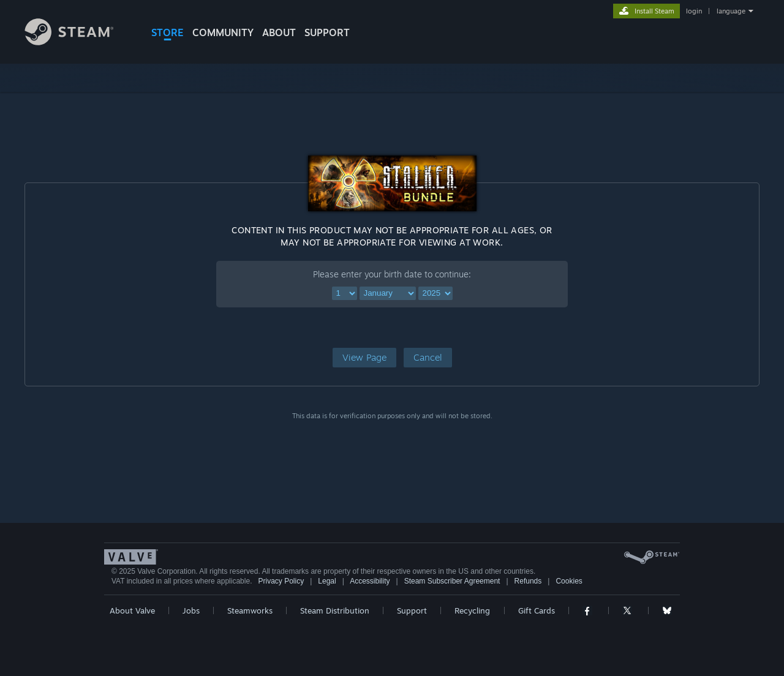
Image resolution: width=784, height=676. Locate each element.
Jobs (191, 610)
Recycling (472, 610)
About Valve (132, 610)
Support (412, 610)
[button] (364, 358)
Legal (327, 581)
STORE (168, 32)
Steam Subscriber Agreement (452, 581)
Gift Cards (537, 610)
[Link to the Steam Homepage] (78, 42)
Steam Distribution (335, 610)
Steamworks (250, 610)
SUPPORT (327, 32)
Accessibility (370, 581)
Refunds (528, 581)
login (694, 11)
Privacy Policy (281, 581)
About (279, 32)
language (731, 11)
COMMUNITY (223, 32)
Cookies (569, 581)
